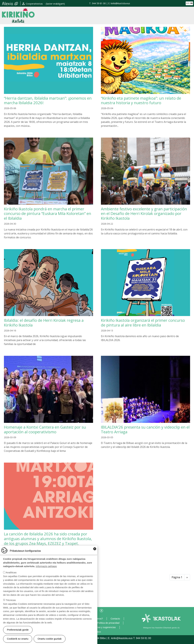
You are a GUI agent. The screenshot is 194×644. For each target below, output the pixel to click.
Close (95, 549)
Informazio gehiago (46, 566)
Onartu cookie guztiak (50, 639)
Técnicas (11, 600)
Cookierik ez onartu (18, 639)
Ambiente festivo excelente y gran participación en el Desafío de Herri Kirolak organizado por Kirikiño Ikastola (144, 214)
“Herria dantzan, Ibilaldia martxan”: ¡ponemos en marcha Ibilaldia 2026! (48, 100)
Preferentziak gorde (18, 630)
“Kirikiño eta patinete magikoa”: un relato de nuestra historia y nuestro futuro (141, 100)
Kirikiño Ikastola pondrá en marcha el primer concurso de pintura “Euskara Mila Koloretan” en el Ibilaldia (48, 214)
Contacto (115, 619)
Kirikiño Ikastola (18, 11)
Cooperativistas (34, 4)
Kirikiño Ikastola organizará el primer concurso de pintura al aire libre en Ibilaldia (143, 323)
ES (191, 3)
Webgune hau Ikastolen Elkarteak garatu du (161, 628)
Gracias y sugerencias (104, 627)
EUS (188, 3)
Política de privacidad (108, 623)
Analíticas (11, 572)
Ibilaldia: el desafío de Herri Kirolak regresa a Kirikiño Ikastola (44, 323)
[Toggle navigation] (189, 15)
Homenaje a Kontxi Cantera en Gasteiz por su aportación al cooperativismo (45, 429)
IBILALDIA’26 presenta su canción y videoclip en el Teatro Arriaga (145, 429)
